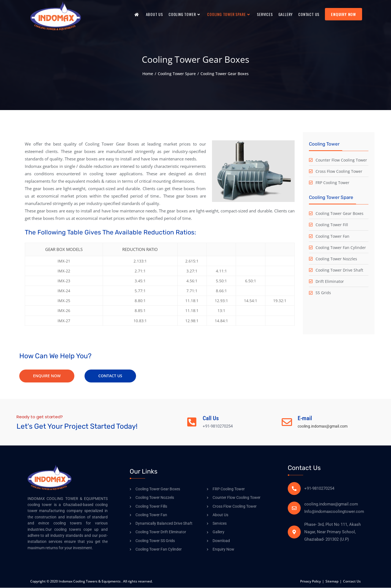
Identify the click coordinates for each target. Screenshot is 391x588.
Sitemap (332, 582)
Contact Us (352, 582)
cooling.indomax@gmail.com (325, 426)
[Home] (148, 74)
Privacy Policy (310, 582)
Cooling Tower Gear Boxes (225, 74)
